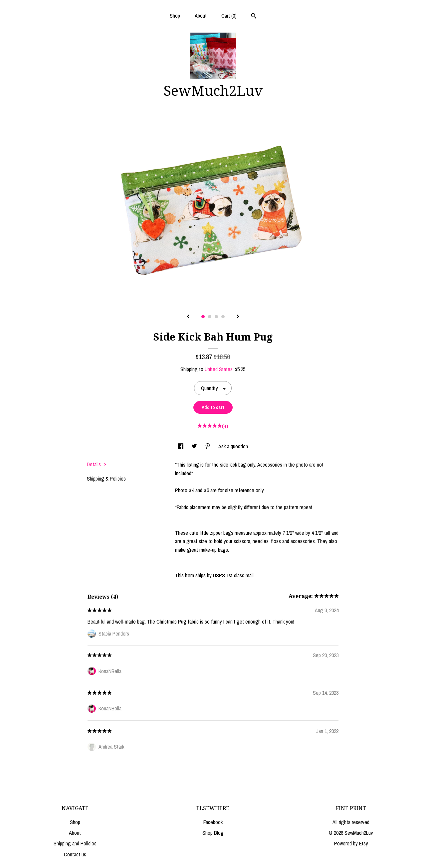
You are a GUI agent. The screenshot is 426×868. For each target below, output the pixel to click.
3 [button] (216, 317)
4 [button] (223, 317)
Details (97, 464)
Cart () (229, 16)
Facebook (213, 822)
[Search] (254, 17)
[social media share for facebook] (181, 446)
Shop (175, 16)
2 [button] (210, 317)
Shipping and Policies (75, 843)
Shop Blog (213, 833)
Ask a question (233, 446)
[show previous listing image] (188, 317)
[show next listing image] (238, 317)
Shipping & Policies (106, 479)
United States (219, 369)
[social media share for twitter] (195, 446)
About (201, 16)
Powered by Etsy (351, 843)
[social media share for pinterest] (208, 446)
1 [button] (203, 317)
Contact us (75, 854)
